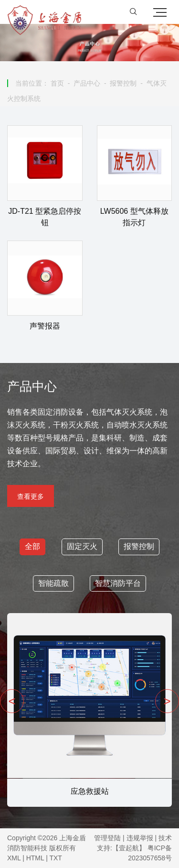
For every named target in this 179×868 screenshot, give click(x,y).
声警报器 (45, 326)
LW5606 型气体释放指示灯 (134, 217)
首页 (57, 83)
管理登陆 (107, 838)
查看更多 (31, 496)
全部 (32, 546)
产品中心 (87, 83)
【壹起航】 (129, 848)
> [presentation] (167, 701)
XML (14, 858)
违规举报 (140, 838)
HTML (35, 858)
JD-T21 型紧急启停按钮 (45, 217)
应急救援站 (90, 791)
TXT (55, 858)
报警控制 (123, 83)
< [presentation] (12, 701)
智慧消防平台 (118, 583)
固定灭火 (82, 546)
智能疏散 (53, 583)
